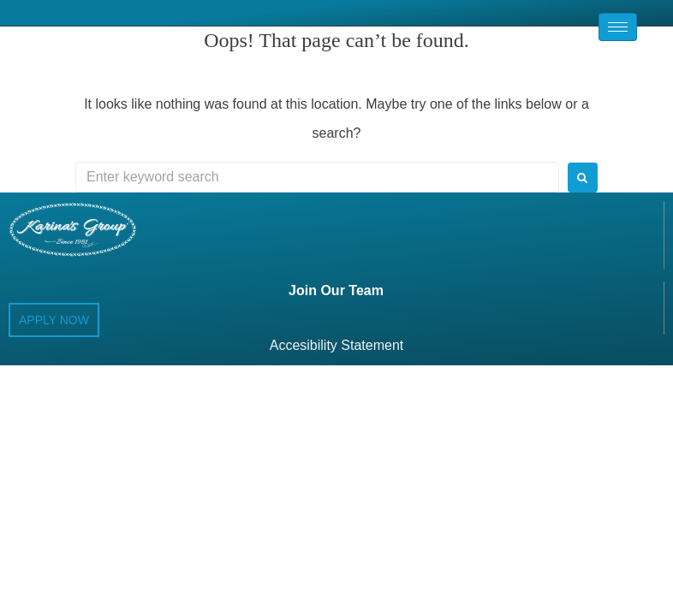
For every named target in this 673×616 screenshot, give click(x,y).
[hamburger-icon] (618, 27)
